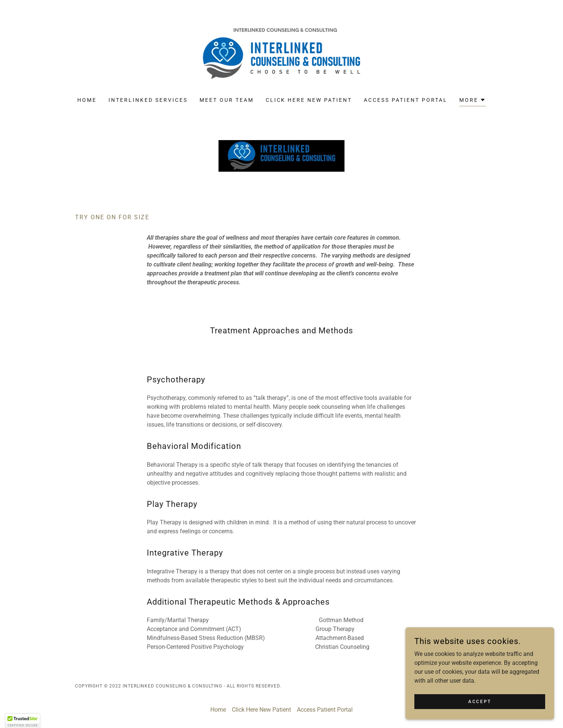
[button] (473, 101)
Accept (480, 701)
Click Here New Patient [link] (309, 100)
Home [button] (218, 710)
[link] (281, 53)
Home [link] (87, 100)
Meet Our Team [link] (227, 100)
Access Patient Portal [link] (406, 100)
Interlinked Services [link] (148, 100)
